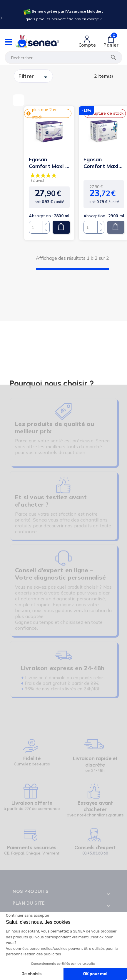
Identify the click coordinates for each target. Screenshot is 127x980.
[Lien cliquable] (87, 42)
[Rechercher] (63, 57)
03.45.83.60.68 (95, 853)
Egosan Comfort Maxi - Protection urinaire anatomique (48, 163)
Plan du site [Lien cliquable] (29, 903)
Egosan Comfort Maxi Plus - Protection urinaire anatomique (101, 163)
